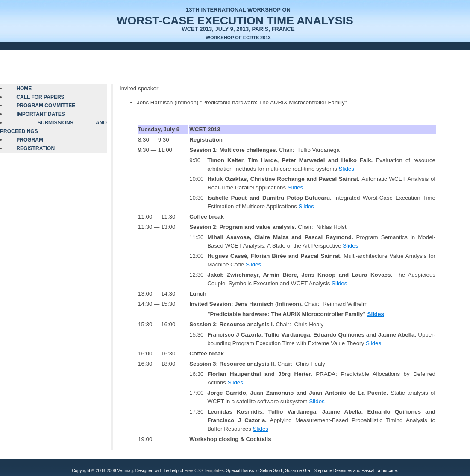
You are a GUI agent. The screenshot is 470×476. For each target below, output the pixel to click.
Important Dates (41, 114)
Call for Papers (40, 97)
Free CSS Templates (204, 471)
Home (24, 89)
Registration (35, 148)
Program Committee (46, 106)
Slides (347, 169)
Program (30, 140)
